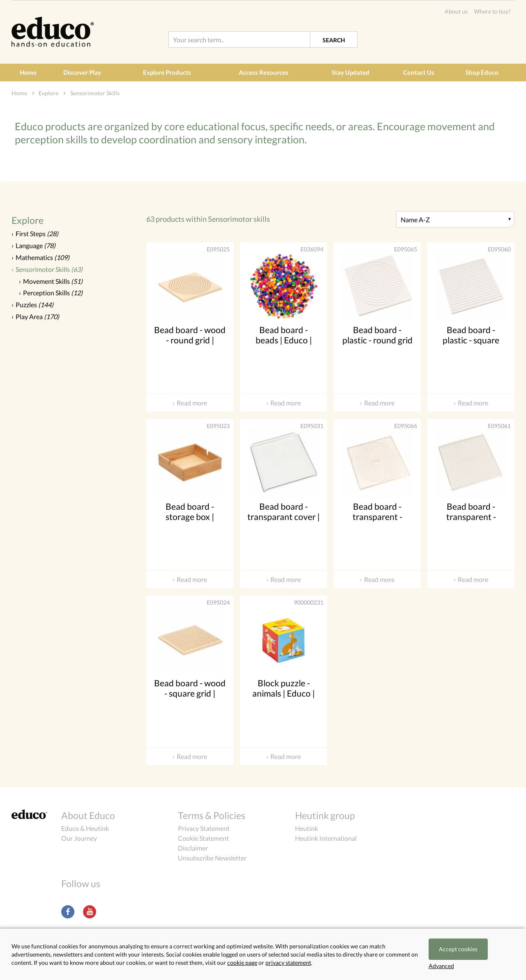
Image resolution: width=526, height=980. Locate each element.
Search (334, 40)
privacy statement (288, 963)
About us (456, 11)
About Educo (88, 815)
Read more (192, 403)
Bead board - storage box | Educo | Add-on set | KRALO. (190, 522)
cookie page (242, 963)
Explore (28, 220)
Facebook (68, 912)
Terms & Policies (212, 815)
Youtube (90, 912)
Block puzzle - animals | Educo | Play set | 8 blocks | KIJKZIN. (284, 698)
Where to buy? (492, 11)
